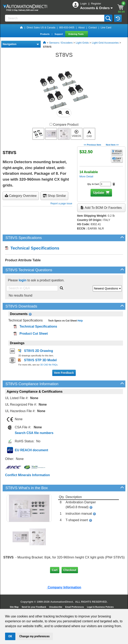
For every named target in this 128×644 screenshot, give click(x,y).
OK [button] (10, 636)
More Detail (86, 176)
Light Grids (82, 43)
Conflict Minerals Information (27, 475)
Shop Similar (54, 196)
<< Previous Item (92, 145)
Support (59, 34)
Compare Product (64, 125)
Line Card (106, 28)
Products (45, 34)
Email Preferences (75, 607)
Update (99, 193)
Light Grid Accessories (105, 43)
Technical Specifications (32, 248)
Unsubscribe (56, 607)
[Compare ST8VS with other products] (51, 124)
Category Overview (21, 196)
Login (84, 4)
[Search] (55, 18)
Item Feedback (64, 373)
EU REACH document (31, 450)
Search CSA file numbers (34, 433)
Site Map (14, 607)
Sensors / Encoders (61, 43)
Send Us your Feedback (34, 607)
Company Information (64, 587)
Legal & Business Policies (101, 607)
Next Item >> (112, 145)
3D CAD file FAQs (49, 365)
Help (80, 321)
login (22, 280)
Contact (93, 28)
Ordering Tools (76, 34)
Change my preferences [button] (35, 636)
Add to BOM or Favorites (101, 208)
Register (96, 4)
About (81, 28)
